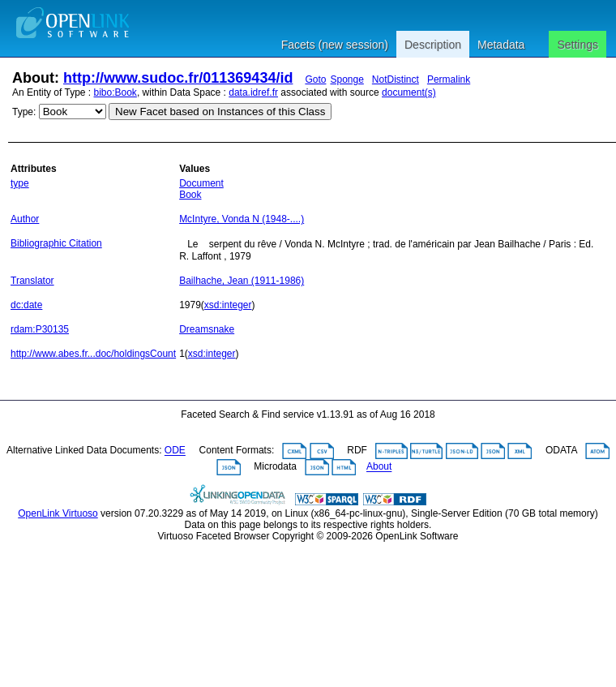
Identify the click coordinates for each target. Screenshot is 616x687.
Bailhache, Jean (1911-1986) (242, 281)
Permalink (449, 79)
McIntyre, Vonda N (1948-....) (242, 219)
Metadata (501, 45)
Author (25, 219)
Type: (24, 112)
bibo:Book (115, 92)
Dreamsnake (207, 329)
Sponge (346, 79)
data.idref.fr (253, 92)
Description (433, 45)
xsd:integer (228, 305)
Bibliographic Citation (56, 243)
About (379, 467)
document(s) (409, 92)
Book (190, 195)
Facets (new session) (335, 45)
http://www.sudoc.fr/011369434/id (178, 78)
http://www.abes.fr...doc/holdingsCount (93, 354)
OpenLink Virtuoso (58, 513)
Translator (32, 281)
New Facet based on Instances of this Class (220, 112)
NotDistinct (396, 79)
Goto (315, 79)
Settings (577, 45)
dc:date (26, 305)
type (20, 183)
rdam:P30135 (40, 329)
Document (201, 183)
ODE (175, 451)
